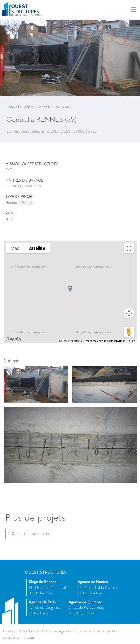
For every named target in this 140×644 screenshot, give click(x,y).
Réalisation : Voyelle (19, 638)
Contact (10, 631)
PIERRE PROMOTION (23, 186)
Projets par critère (31, 534)
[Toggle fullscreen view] (129, 248)
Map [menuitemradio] (15, 248)
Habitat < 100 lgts (20, 202)
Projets (28, 107)
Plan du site (29, 631)
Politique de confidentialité (94, 631)
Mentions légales (56, 631)
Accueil (14, 107)
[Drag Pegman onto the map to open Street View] (129, 332)
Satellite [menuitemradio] (37, 248)
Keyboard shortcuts (71, 341)
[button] (70, 289)
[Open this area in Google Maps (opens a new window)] (13, 340)
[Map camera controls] (129, 313)
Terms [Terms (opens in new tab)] (131, 341)
